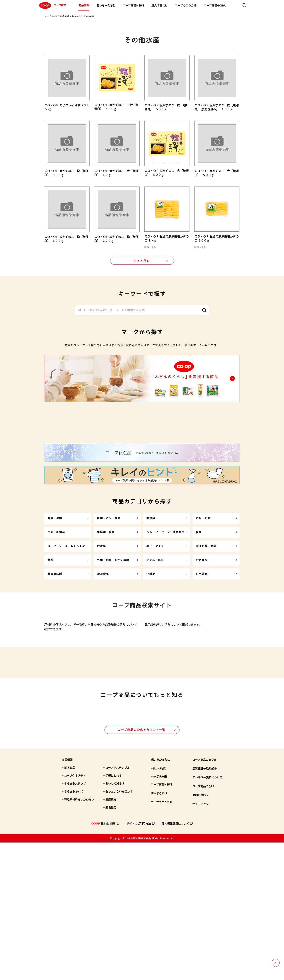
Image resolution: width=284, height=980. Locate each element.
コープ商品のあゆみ (204, 897)
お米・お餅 (203, 592)
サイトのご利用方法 (139, 961)
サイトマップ (201, 941)
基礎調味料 (55, 648)
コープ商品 (52, 5)
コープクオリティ (75, 913)
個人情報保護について (175, 961)
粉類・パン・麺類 (109, 592)
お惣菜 (101, 620)
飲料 (51, 634)
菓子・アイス (155, 620)
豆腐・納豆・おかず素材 (113, 634)
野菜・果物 (55, 592)
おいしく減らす (115, 921)
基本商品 (70, 905)
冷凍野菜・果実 (206, 620)
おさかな (76, 16)
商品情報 (84, 5)
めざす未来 (160, 914)
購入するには (160, 5)
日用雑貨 (202, 648)
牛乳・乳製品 (56, 606)
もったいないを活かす (119, 929)
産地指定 (111, 945)
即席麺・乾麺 (106, 606)
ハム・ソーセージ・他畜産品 (165, 606)
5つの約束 (159, 906)
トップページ (51, 16)
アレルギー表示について (207, 915)
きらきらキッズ (74, 929)
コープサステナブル (118, 905)
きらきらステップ (75, 921)
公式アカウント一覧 (142, 867)
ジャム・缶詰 (155, 634)
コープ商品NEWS (133, 5)
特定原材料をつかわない (79, 937)
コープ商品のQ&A (215, 5)
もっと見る (142, 263)
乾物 (199, 606)
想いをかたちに (106, 5)
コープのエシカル (186, 5)
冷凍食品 (103, 648)
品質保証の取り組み (205, 906)
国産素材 (111, 937)
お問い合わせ (201, 933)
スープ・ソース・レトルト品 (66, 620)
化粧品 (151, 648)
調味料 (151, 592)
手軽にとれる (114, 913)
